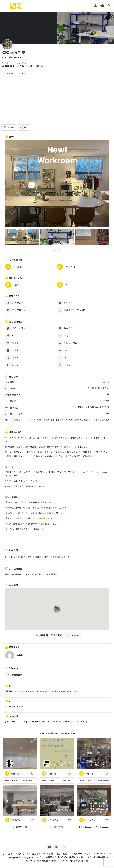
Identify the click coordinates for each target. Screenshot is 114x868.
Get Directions (72, 635)
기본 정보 (9, 73)
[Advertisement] (57, 100)
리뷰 (26, 73)
